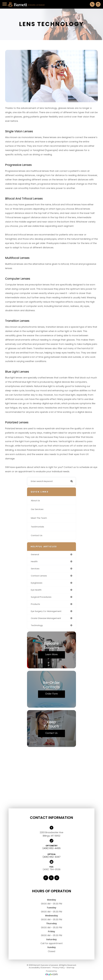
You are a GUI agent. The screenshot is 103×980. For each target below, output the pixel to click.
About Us (35, 501)
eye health (36, 590)
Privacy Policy (59, 968)
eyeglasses (37, 583)
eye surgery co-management (46, 611)
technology (37, 625)
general (35, 554)
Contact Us (37, 535)
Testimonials (37, 527)
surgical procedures (41, 597)
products (35, 604)
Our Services (37, 509)
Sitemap (70, 968)
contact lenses (39, 576)
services (35, 569)
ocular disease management (46, 618)
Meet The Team (39, 518)
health (34, 561)
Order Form (51, 694)
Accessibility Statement (40, 968)
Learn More (51, 654)
